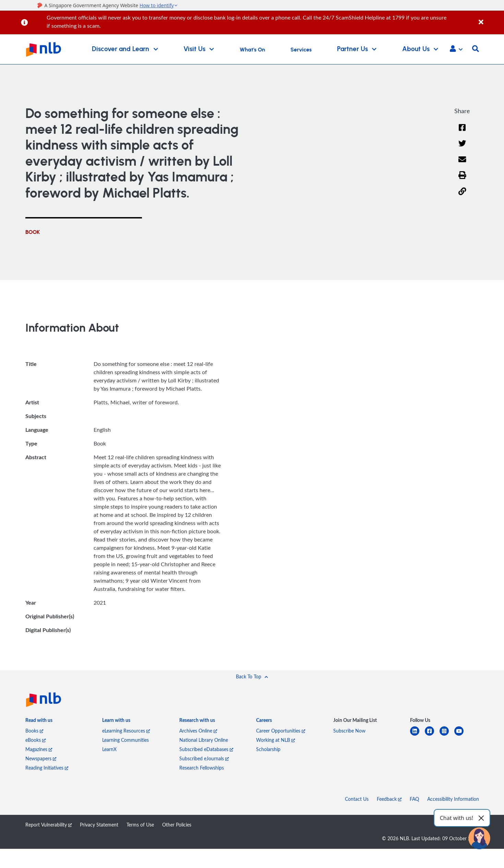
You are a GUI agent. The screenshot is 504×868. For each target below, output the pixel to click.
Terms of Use (140, 825)
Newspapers (41, 758)
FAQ (414, 799)
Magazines (39, 749)
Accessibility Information (453, 799)
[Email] (462, 164)
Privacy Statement (99, 825)
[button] (456, 49)
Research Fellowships (202, 768)
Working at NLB (275, 740)
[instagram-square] (447, 735)
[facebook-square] (432, 735)
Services (301, 50)
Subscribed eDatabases (206, 749)
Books (34, 731)
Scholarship (268, 749)
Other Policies (177, 825)
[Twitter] (462, 148)
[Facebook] (462, 132)
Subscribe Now (349, 731)
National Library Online (204, 740)
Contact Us (357, 799)
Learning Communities (125, 740)
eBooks (35, 740)
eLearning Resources (126, 731)
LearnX (109, 749)
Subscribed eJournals (204, 758)
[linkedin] (417, 735)
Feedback (389, 799)
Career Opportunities (281, 731)
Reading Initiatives (47, 768)
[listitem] (39, 722)
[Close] (490, 18)
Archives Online (198, 731)
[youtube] (462, 735)
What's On (252, 50)
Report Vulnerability (49, 825)
